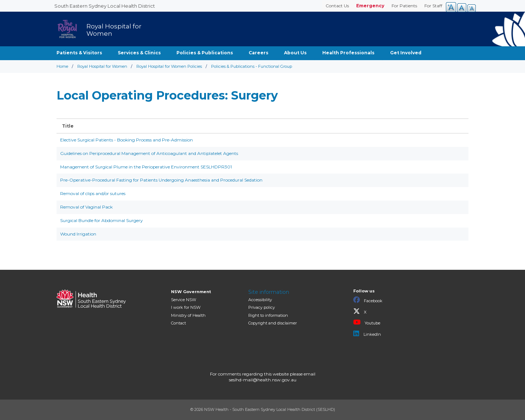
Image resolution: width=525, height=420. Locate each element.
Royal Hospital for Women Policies (169, 66)
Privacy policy (262, 307)
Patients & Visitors (79, 53)
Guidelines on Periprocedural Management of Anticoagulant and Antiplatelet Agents (149, 153)
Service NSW (184, 300)
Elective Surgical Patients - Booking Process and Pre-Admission (127, 140)
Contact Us (337, 6)
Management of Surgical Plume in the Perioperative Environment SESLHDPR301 (146, 167)
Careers (258, 53)
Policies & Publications (205, 53)
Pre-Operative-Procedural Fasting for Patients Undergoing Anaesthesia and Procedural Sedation (161, 180)
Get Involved (406, 53)
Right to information (268, 315)
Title (68, 126)
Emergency (370, 6)
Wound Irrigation (78, 234)
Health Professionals (348, 53)
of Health (188, 315)
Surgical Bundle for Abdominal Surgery (102, 220)
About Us (295, 53)
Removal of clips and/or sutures (93, 193)
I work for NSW (186, 307)
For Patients (404, 6)
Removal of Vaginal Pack (86, 207)
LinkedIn (367, 334)
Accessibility (260, 300)
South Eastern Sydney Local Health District (105, 6)
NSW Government (191, 292)
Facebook (368, 300)
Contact (178, 323)
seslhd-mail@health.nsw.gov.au (263, 380)
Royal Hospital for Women (102, 66)
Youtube (367, 322)
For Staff (433, 6)
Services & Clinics (139, 53)
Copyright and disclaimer (273, 323)
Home (62, 66)
